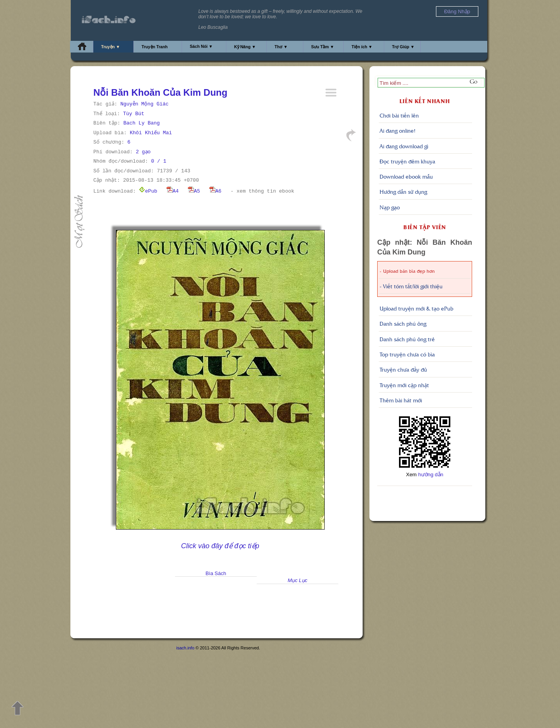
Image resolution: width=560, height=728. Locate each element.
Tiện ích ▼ (362, 47)
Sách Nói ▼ (201, 46)
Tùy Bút (134, 114)
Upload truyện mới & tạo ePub (416, 308)
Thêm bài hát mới (401, 400)
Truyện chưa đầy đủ (403, 369)
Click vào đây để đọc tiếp (220, 546)
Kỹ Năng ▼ (245, 47)
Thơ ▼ (281, 47)
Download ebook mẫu (406, 176)
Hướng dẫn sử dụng (403, 191)
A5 (194, 191)
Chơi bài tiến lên (399, 115)
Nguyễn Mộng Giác (144, 104)
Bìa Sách (216, 573)
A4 (173, 191)
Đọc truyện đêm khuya (407, 161)
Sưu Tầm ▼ (323, 47)
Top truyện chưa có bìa (407, 354)
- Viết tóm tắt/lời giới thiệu (411, 286)
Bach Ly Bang (142, 123)
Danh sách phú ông (403, 323)
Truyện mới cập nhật (404, 385)
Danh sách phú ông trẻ (407, 339)
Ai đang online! (397, 130)
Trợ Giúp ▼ (403, 47)
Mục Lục (298, 580)
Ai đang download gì (404, 146)
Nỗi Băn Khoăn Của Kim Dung (160, 92)
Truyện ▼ (111, 47)
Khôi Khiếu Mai (151, 133)
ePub (148, 191)
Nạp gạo (390, 207)
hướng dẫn (431, 475)
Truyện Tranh (155, 47)
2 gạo (143, 152)
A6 (215, 191)
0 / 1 (158, 161)
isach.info (185, 648)
